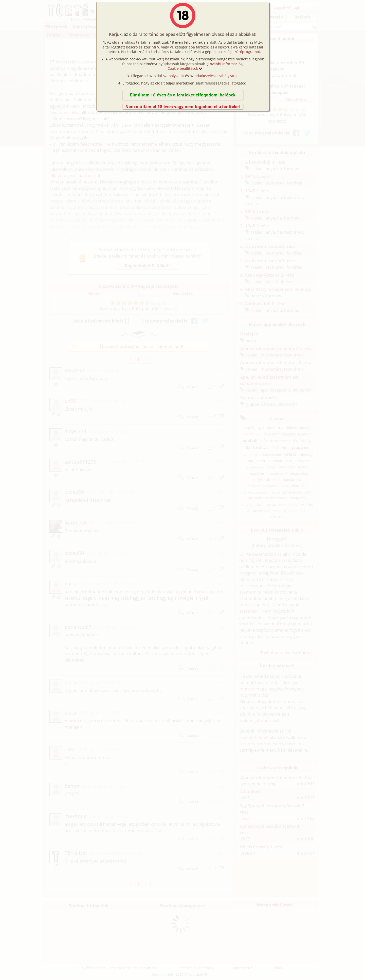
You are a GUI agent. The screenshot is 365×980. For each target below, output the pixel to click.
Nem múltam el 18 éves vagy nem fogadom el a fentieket (183, 107)
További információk (225, 64)
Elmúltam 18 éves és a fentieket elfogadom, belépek (183, 95)
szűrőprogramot (246, 52)
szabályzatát (174, 76)
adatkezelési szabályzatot (216, 76)
